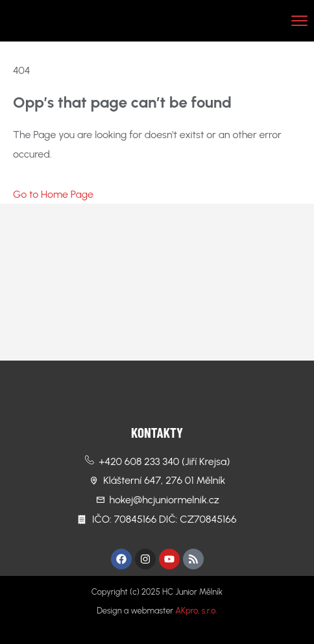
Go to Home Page (53, 194)
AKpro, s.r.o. (196, 611)
